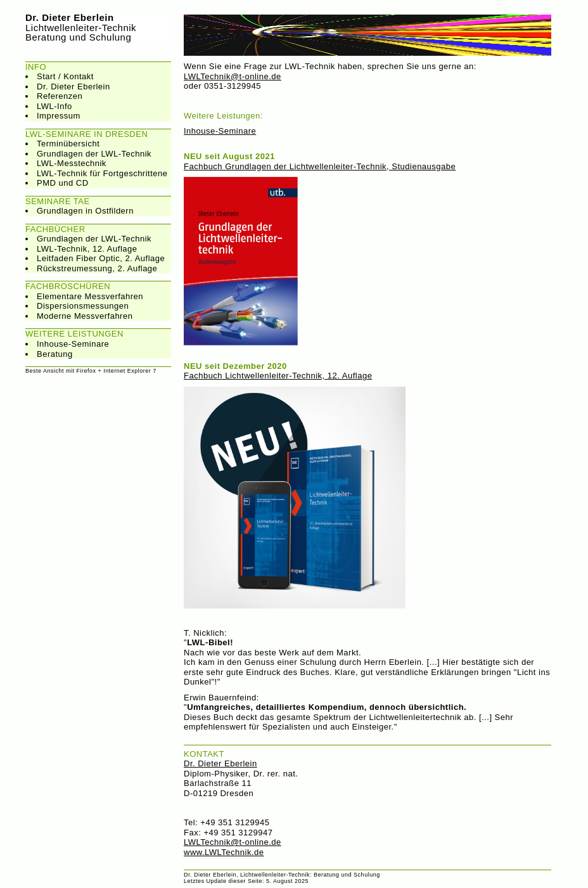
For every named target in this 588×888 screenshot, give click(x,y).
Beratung (55, 354)
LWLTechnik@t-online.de (233, 76)
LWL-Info (54, 106)
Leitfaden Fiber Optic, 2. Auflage (101, 258)
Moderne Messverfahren (85, 316)
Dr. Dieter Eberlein (73, 87)
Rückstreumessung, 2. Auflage (97, 268)
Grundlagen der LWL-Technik (94, 154)
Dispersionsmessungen (83, 306)
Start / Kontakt (65, 76)
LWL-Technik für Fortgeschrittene (102, 173)
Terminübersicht (68, 144)
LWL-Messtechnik (72, 163)
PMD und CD (63, 183)
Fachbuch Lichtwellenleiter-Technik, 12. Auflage (278, 376)
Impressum (59, 116)
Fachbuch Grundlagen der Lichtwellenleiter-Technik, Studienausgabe (320, 166)
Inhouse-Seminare (73, 344)
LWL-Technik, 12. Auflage (87, 249)
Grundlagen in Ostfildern (85, 211)
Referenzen (60, 96)
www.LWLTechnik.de (224, 852)
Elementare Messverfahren (90, 296)
